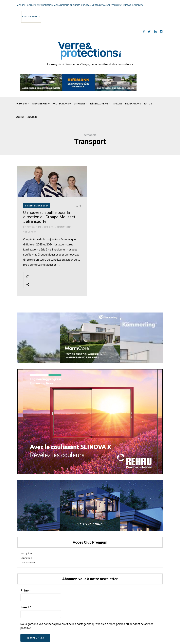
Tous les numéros (121, 5)
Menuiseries (40, 104)
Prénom (26, 590)
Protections (61, 104)
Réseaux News (99, 104)
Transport (30, 232)
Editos (148, 104)
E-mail (26, 607)
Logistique (30, 227)
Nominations (63, 227)
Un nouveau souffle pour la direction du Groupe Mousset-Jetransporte (50, 217)
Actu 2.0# (21, 104)
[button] (78, 83)
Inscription (26, 553)
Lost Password (28, 562)
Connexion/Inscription (40, 5)
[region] (78, 83)
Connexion (26, 558)
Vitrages (79, 104)
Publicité (75, 5)
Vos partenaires (26, 117)
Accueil (22, 5)
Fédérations (133, 104)
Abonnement (61, 5)
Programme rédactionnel (96, 5)
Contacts (137, 5)
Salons (118, 104)
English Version (31, 17)
